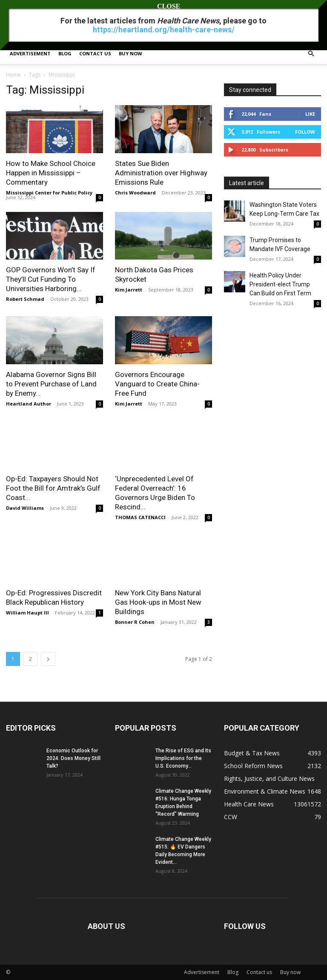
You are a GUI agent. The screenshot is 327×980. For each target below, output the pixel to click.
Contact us (95, 53)
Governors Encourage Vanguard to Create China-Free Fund (157, 384)
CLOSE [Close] (163, 6)
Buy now (131, 53)
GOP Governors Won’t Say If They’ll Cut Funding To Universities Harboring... (51, 279)
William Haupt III (27, 613)
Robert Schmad (25, 299)
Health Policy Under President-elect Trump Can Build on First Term (280, 284)
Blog (65, 53)
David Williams (25, 508)
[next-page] (48, 659)
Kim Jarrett (129, 290)
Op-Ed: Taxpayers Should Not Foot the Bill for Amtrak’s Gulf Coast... (53, 488)
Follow (305, 132)
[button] (311, 54)
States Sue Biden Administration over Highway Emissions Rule (161, 173)
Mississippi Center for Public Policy (49, 193)
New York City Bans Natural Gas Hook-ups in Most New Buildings (158, 602)
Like (310, 114)
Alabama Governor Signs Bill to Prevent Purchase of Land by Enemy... (51, 384)
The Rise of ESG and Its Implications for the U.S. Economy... (183, 758)
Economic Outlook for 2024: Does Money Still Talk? (73, 758)
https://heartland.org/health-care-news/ (164, 30)
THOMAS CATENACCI (141, 517)
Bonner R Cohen (135, 622)
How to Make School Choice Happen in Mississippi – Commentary (51, 173)
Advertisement (30, 53)
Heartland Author (29, 404)
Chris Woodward (135, 193)
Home (13, 75)
